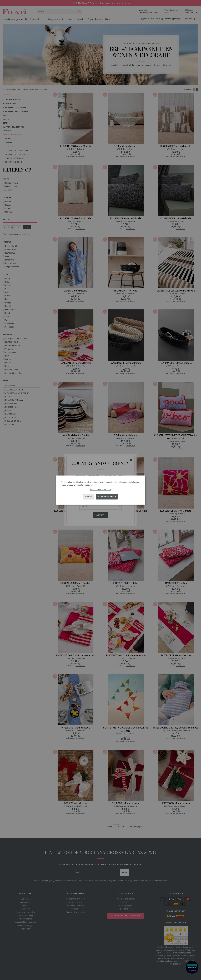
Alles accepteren (107, 497)
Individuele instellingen (100, 489)
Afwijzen (89, 497)
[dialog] (100, 490)
